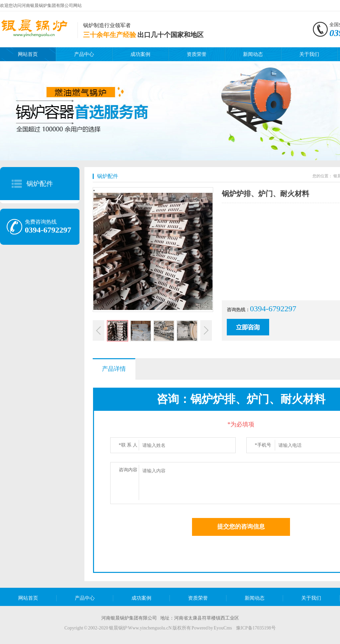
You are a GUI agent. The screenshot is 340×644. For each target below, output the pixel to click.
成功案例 (140, 54)
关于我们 (309, 54)
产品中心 (84, 54)
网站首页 (28, 54)
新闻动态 (253, 54)
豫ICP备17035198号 (256, 628)
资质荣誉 (197, 54)
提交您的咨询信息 (241, 527)
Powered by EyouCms (212, 628)
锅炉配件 (40, 184)
